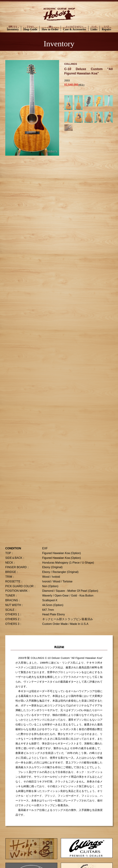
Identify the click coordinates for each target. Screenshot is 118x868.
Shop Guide (30, 28)
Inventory (13, 28)
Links (94, 28)
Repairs (106, 28)
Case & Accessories (75, 28)
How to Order (50, 28)
